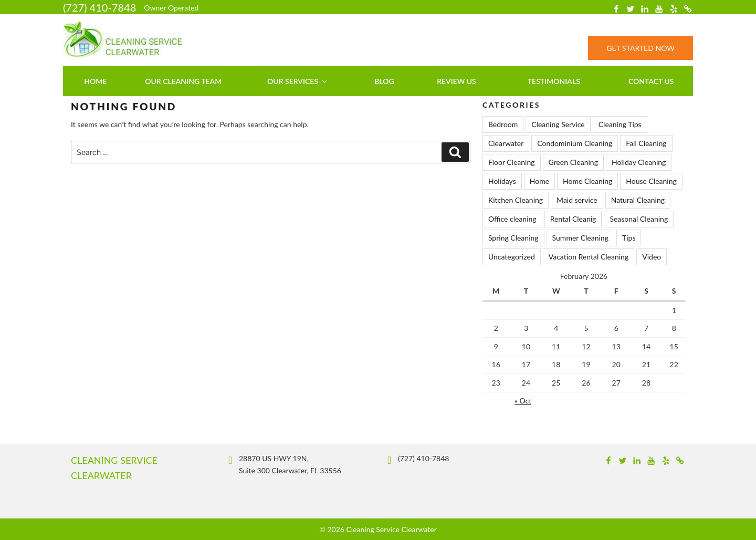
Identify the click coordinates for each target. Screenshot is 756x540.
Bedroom (503, 124)
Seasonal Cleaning (639, 219)
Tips (629, 238)
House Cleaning (651, 181)
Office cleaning (512, 219)
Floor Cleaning (512, 162)
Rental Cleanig (573, 219)
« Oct (523, 401)
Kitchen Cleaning (516, 200)
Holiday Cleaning (639, 162)
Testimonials (554, 81)
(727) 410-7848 (99, 7)
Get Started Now (640, 48)
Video (652, 257)
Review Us (456, 81)
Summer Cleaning (580, 238)
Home (95, 81)
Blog (384, 81)
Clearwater (506, 143)
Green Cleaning (573, 162)
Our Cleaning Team (183, 81)
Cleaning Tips (620, 124)
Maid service (577, 200)
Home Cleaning (587, 181)
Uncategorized (512, 257)
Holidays (502, 181)
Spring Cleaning (513, 238)
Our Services (298, 81)
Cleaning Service (558, 124)
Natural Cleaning (638, 200)
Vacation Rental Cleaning (589, 257)
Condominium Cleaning (575, 143)
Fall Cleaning (646, 143)
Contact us (651, 81)
